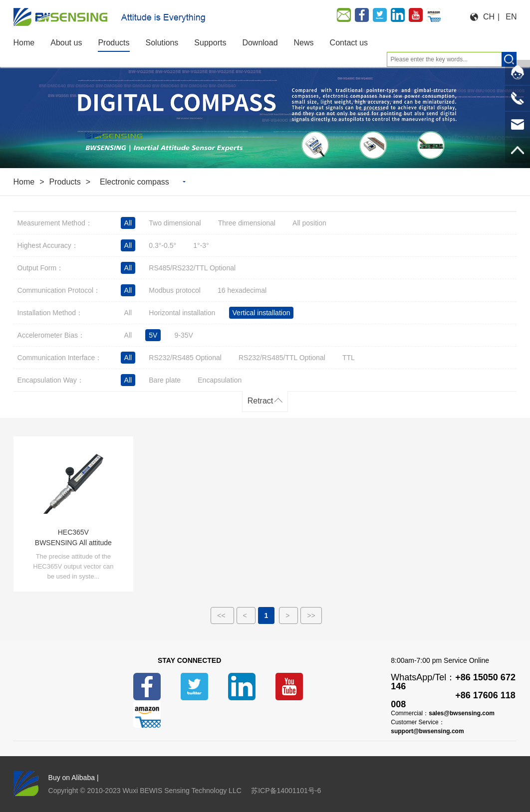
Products (65, 182)
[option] (265, 113)
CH (489, 17)
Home (24, 182)
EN (511, 17)
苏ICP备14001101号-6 (286, 791)
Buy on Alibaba (72, 778)
